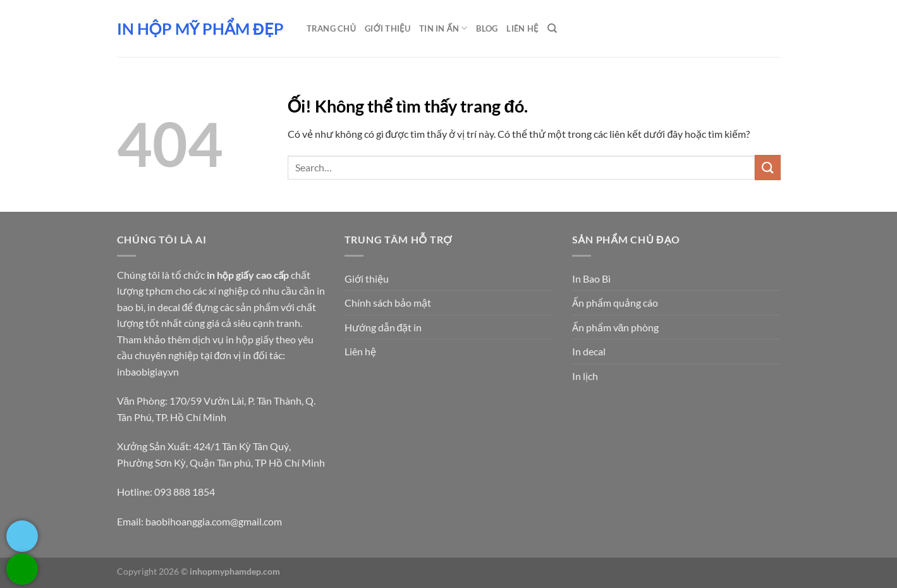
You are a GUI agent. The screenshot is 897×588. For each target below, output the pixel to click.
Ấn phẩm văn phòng (616, 327)
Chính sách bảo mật (388, 303)
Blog (487, 28)
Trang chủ (332, 28)
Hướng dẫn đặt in (383, 327)
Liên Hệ (522, 28)
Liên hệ (360, 351)
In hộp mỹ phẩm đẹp (200, 29)
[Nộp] (767, 167)
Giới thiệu (387, 28)
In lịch (585, 376)
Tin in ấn (443, 28)
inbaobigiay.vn (148, 371)
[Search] (552, 28)
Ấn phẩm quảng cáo (615, 303)
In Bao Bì (591, 279)
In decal (589, 351)
